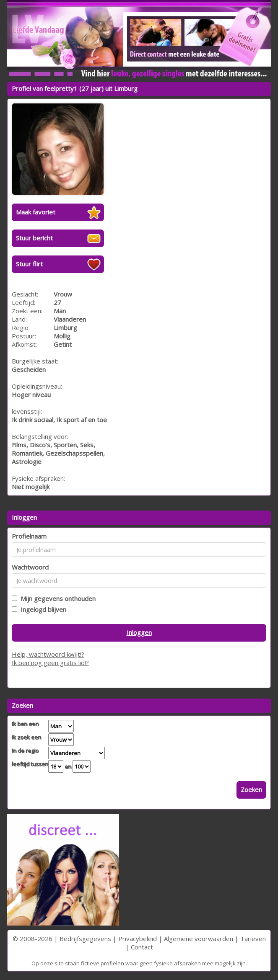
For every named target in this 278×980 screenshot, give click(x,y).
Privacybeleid (138, 939)
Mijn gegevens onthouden (56, 598)
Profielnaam (29, 536)
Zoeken (251, 789)
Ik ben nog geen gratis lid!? (50, 663)
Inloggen (139, 632)
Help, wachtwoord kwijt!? (48, 654)
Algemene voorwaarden (199, 939)
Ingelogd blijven (42, 609)
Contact (142, 947)
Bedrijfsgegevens (85, 939)
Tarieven (253, 939)
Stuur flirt (29, 264)
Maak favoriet (36, 212)
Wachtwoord (30, 567)
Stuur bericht (34, 238)
